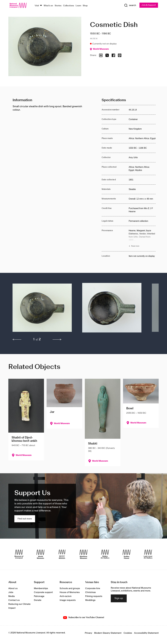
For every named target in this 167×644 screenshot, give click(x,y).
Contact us (14, 600)
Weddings (90, 600)
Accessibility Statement (146, 633)
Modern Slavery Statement (108, 633)
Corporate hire (93, 589)
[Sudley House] (127, 554)
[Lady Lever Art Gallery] (148, 554)
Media (11, 596)
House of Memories (70, 592)
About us (13, 589)
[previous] (17, 340)
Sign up (119, 598)
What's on (48, 6)
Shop (85, 6)
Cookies (128, 633)
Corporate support (43, 592)
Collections (69, 6)
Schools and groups (70, 589)
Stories (58, 6)
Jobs (11, 592)
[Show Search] (129, 5)
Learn (78, 6)
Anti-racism (66, 596)
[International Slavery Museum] (62, 554)
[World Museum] (40, 554)
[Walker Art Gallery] (105, 554)
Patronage (39, 596)
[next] (57, 340)
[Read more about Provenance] (142, 239)
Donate (38, 600)
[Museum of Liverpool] (19, 554)
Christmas (90, 592)
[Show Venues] (41, 6)
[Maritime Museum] (83, 554)
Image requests (68, 600)
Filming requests (94, 596)
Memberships (41, 589)
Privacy (88, 633)
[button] (42, 309)
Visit (37, 6)
